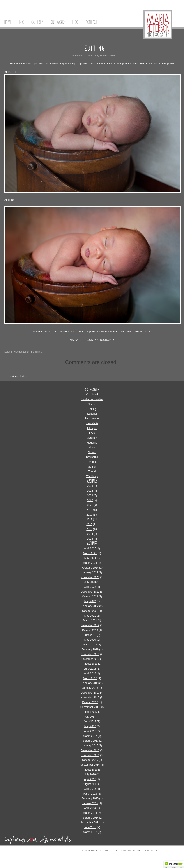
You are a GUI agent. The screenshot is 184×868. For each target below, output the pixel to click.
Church (92, 404)
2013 (90, 539)
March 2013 (90, 832)
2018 (89, 515)
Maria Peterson (108, 56)
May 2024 (90, 558)
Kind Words (58, 22)
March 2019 (90, 645)
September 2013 (90, 823)
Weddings (92, 476)
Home (8, 22)
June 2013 (90, 827)
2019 (89, 510)
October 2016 (90, 760)
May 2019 (90, 640)
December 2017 (90, 693)
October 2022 (90, 597)
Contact (91, 22)
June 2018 (90, 669)
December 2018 (90, 654)
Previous (11, 376)
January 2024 (90, 572)
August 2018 (90, 664)
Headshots (92, 423)
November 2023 (90, 577)
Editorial (92, 414)
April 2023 (90, 587)
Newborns (92, 457)
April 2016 (90, 779)
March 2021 (90, 621)
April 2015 (90, 789)
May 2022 (90, 601)
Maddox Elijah (21, 352)
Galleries (37, 22)
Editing (8, 352)
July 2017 (90, 717)
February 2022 (90, 606)
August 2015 (90, 784)
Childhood (92, 395)
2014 (90, 534)
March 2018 (90, 678)
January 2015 (90, 803)
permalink (36, 352)
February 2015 (90, 798)
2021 (90, 505)
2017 (89, 520)
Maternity (92, 438)
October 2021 (90, 611)
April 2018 (90, 673)
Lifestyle (92, 428)
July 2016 (90, 774)
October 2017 (90, 702)
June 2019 (90, 635)
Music (92, 447)
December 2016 (90, 750)
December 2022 (90, 592)
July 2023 (90, 582)
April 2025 (90, 548)
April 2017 (90, 731)
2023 (90, 496)
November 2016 (90, 755)
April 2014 (90, 808)
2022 (90, 500)
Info (22, 22)
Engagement (92, 419)
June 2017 (90, 722)
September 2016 (90, 765)
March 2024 (90, 563)
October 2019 (90, 630)
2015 (89, 529)
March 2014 (90, 813)
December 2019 (90, 625)
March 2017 (90, 736)
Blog (75, 22)
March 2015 (90, 794)
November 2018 (90, 659)
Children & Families (92, 399)
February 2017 (90, 741)
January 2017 (90, 746)
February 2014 (90, 818)
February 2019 (90, 649)
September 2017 (90, 707)
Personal (92, 462)
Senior (92, 467)
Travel (92, 471)
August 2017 (90, 712)
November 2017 (90, 698)
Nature (92, 452)
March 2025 (90, 553)
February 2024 (90, 568)
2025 (90, 486)
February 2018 (90, 683)
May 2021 (90, 616)
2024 (90, 491)
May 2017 (90, 726)
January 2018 (90, 688)
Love (92, 433)
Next (23, 376)
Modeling (92, 443)
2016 (89, 524)
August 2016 (90, 770)
